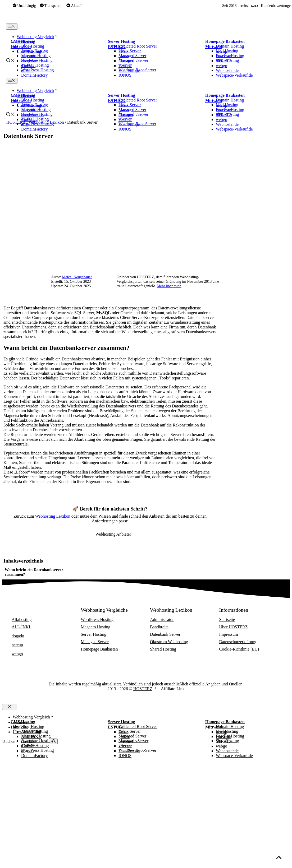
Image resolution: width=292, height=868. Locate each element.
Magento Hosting (96, 627)
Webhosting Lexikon (53, 516)
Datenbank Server (165, 634)
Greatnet (126, 61)
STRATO (224, 61)
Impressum (229, 634)
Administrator (162, 619)
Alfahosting (31, 51)
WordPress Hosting (97, 619)
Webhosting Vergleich (37, 37)
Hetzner (125, 66)
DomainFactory (34, 75)
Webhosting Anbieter (33, 610)
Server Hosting (121, 41)
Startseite (227, 619)
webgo (222, 66)
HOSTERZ (143, 689)
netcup (222, 51)
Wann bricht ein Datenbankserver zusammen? (34, 572)
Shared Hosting (163, 649)
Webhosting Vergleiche (104, 610)
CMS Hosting (23, 41)
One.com (223, 56)
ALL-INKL (31, 56)
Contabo (28, 66)
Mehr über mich (169, 286)
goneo (124, 56)
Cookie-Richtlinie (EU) (239, 649)
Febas (123, 51)
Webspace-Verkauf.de (234, 75)
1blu (15, 47)
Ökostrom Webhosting (169, 642)
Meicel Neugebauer (77, 277)
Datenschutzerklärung (238, 642)
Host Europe (129, 70)
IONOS (125, 75)
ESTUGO (117, 47)
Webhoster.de (227, 70)
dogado (27, 70)
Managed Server (95, 642)
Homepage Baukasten (225, 41)
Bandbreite (159, 627)
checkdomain (32, 61)
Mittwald (214, 47)
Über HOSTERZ (234, 627)
